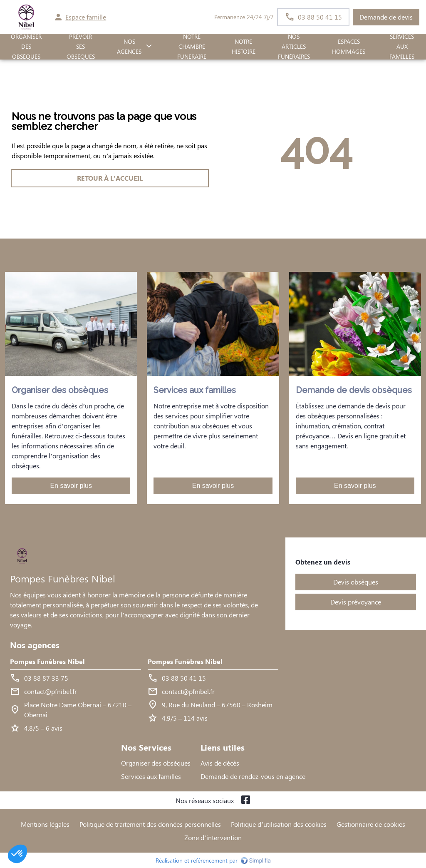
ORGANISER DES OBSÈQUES (26, 47)
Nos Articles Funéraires (294, 47)
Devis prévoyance (356, 602)
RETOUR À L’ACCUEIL (110, 178)
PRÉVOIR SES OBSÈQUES (81, 47)
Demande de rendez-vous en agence (253, 776)
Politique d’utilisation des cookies (279, 824)
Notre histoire (244, 47)
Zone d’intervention (213, 837)
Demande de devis (386, 17)
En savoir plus (71, 486)
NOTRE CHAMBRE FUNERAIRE (192, 47)
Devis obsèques (356, 582)
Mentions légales (45, 824)
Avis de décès (220, 763)
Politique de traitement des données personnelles (150, 824)
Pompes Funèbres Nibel (47, 661)
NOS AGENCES (129, 47)
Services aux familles (151, 776)
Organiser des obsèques (156, 763)
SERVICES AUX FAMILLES (402, 47)
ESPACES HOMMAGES (349, 47)
